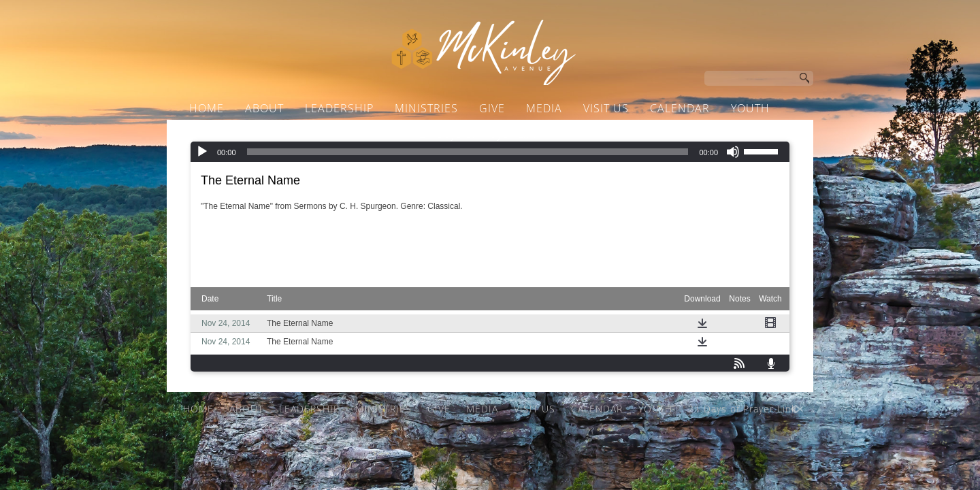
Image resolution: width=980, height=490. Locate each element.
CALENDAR (680, 108)
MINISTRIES (426, 108)
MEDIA (544, 108)
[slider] (468, 152)
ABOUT (264, 108)
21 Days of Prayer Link (479, 134)
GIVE (492, 108)
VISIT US (606, 108)
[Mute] (733, 152)
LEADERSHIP (339, 108)
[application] (490, 152)
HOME (207, 108)
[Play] (202, 152)
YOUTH (750, 108)
